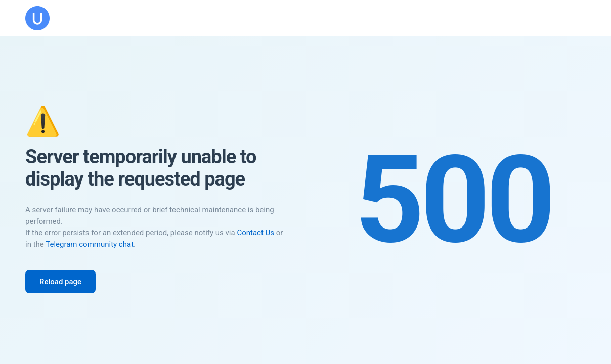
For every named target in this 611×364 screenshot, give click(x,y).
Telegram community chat (90, 244)
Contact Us (255, 233)
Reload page (60, 282)
